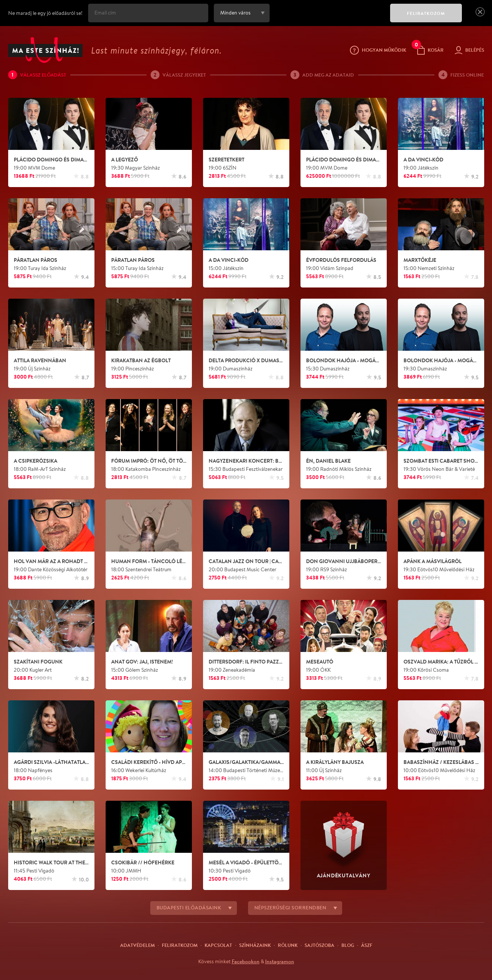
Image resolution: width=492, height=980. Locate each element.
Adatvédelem (137, 945)
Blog (348, 945)
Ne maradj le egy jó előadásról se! (45, 13)
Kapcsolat (218, 945)
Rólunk (288, 945)
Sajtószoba (319, 945)
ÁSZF (367, 945)
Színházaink (255, 945)
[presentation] (328, 18)
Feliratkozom (180, 945)
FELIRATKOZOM (426, 13)
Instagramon (280, 961)
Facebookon (246, 961)
